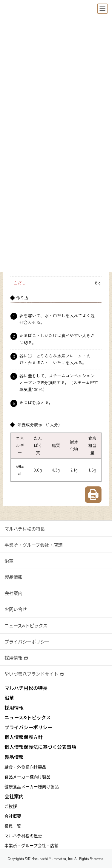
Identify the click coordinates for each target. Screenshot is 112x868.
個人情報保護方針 (24, 737)
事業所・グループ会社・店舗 (33, 545)
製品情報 (13, 577)
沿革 (9, 561)
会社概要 (13, 816)
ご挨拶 (11, 806)
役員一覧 (13, 826)
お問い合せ (16, 609)
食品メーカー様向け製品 (27, 777)
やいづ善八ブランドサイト (34, 674)
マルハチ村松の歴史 (23, 836)
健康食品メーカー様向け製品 (32, 786)
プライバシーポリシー (27, 641)
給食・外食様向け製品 (25, 767)
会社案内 (13, 593)
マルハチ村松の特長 (25, 529)
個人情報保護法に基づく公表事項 (40, 747)
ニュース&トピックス (26, 625)
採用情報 (16, 658)
